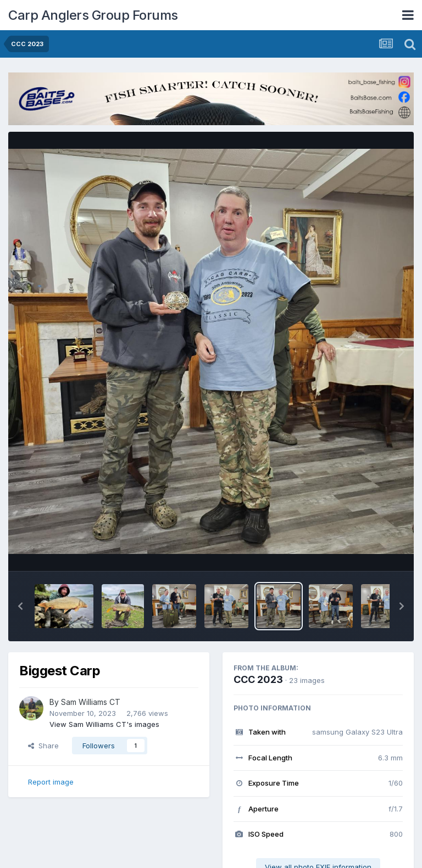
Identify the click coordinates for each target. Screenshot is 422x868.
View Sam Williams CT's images (104, 724)
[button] (20, 606)
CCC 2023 (258, 679)
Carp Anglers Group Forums (93, 15)
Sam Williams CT (91, 702)
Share (43, 746)
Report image (51, 782)
